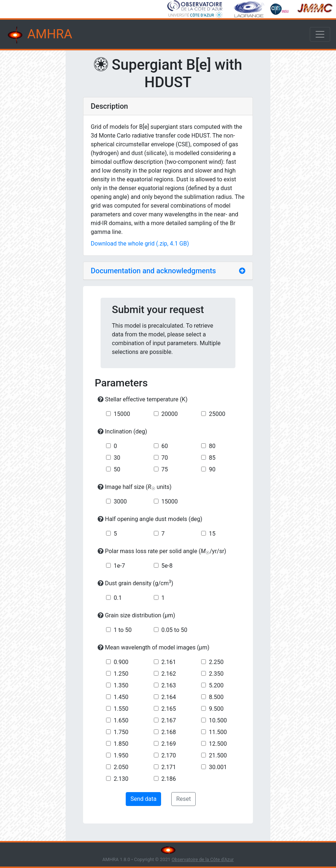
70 (165, 458)
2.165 (169, 709)
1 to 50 (123, 630)
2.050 (121, 767)
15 (212, 534)
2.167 (169, 720)
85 (212, 458)
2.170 (169, 755)
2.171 (169, 767)
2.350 (216, 674)
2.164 (169, 697)
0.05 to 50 (174, 630)
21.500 (218, 755)
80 (212, 446)
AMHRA (39, 35)
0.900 (121, 662)
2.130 (121, 779)
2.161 (169, 662)
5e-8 (167, 566)
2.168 (169, 732)
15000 (122, 414)
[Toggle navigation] (320, 34)
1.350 (121, 685)
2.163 (169, 685)
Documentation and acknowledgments (153, 271)
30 (117, 458)
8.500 (216, 697)
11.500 (218, 732)
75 (165, 469)
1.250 (121, 674)
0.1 (118, 598)
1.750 (121, 732)
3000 (120, 501)
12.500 (218, 744)
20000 (170, 414)
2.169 (169, 744)
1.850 (121, 744)
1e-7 (119, 566)
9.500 (216, 709)
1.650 (121, 720)
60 (165, 446)
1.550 (121, 709)
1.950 (121, 755)
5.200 (216, 685)
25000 (217, 414)
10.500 (218, 720)
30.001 (218, 767)
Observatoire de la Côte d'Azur (203, 859)
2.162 (169, 674)
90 (212, 469)
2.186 (169, 779)
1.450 (121, 697)
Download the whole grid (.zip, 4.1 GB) (140, 244)
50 (117, 469)
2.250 (216, 662)
